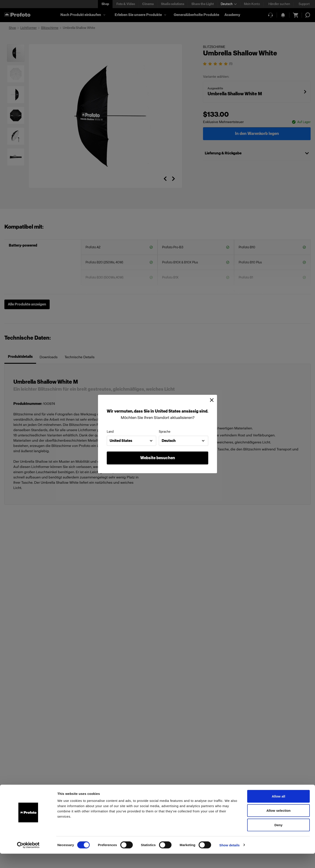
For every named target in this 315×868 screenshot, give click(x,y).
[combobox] (131, 441)
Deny (278, 839)
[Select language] (229, 4)
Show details (230, 859)
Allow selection (279, 825)
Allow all (278, 811)
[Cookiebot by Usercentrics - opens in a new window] (28, 859)
